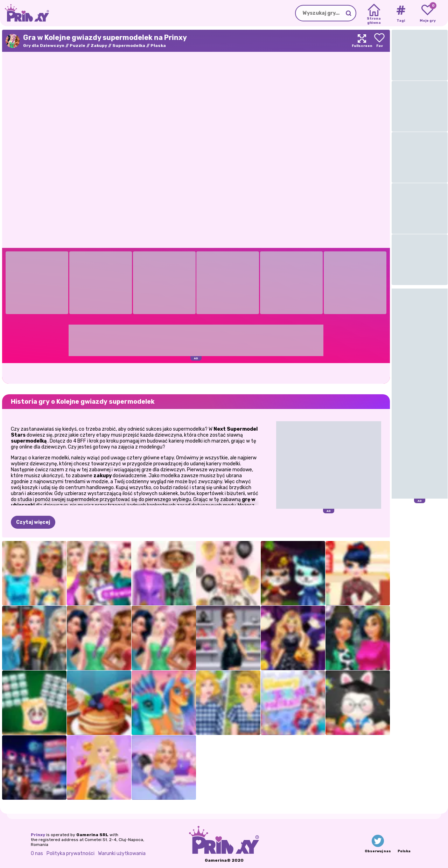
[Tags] (401, 13)
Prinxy (38, 835)
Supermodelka (129, 46)
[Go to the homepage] (24, 13)
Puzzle (78, 46)
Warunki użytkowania (122, 853)
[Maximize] (362, 41)
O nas (37, 853)
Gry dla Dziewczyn (44, 46)
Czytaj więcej (33, 522)
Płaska (158, 46)
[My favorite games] (428, 13)
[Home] (374, 13)
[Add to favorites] (379, 41)
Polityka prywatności (71, 853)
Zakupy (99, 46)
